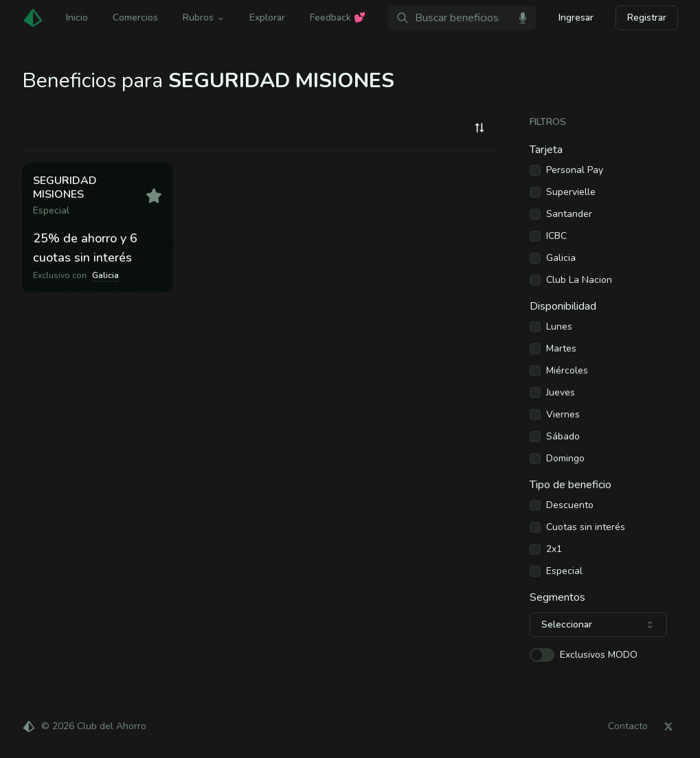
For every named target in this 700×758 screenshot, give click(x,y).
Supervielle (571, 192)
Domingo (565, 459)
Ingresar (576, 18)
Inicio (77, 18)
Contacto (628, 726)
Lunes (559, 327)
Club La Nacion (579, 280)
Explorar (267, 18)
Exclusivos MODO (599, 655)
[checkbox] (535, 170)
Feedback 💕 (338, 18)
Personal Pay (575, 170)
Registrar (647, 18)
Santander (569, 214)
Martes (561, 349)
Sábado (563, 437)
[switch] (542, 655)
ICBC (556, 236)
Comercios (135, 18)
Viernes (563, 415)
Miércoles (567, 371)
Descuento (570, 505)
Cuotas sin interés (586, 527)
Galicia (561, 258)
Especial (564, 571)
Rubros (204, 18)
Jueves (561, 393)
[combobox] (479, 128)
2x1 (554, 549)
